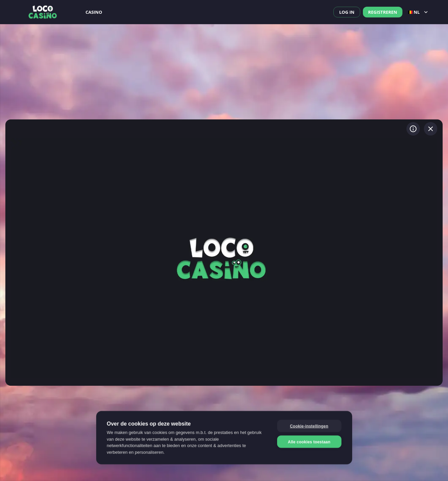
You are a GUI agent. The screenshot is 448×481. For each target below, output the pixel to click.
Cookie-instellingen (309, 426)
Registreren (383, 12)
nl (419, 12)
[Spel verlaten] (431, 129)
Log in (347, 12)
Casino (94, 12)
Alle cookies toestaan (309, 441)
